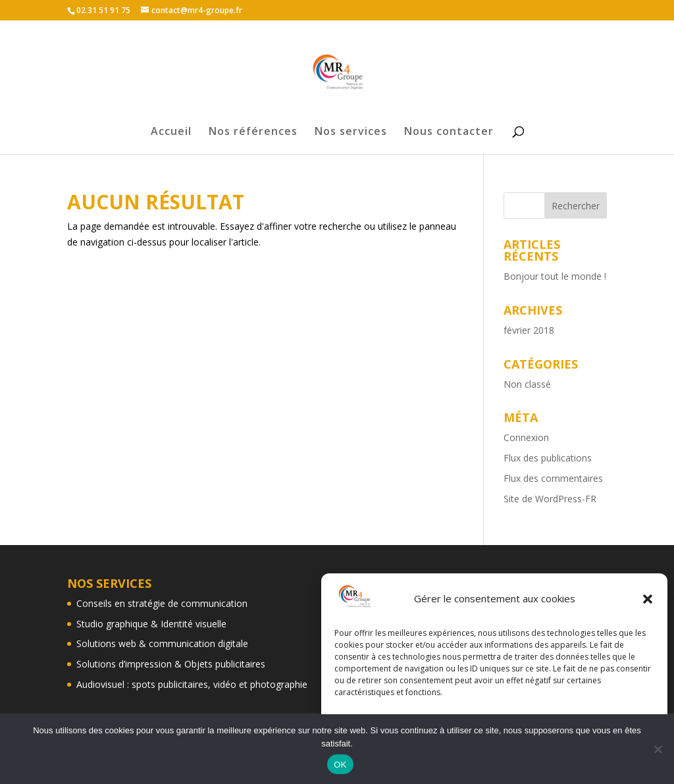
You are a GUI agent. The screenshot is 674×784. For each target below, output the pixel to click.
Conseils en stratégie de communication (162, 603)
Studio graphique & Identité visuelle (151, 624)
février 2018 (529, 330)
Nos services (351, 132)
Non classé (527, 384)
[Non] (658, 749)
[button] (648, 599)
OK (340, 765)
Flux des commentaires (553, 478)
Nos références (253, 132)
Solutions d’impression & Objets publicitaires (171, 664)
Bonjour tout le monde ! (555, 276)
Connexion (526, 437)
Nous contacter (449, 132)
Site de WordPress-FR (550, 499)
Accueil (171, 132)
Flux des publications (548, 458)
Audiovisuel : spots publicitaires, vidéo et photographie (192, 684)
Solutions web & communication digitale (162, 643)
